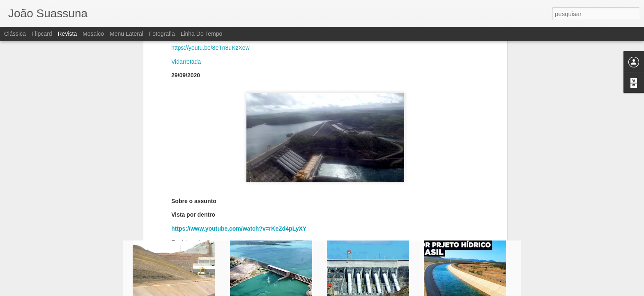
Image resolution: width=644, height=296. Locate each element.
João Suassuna (374, 192)
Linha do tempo (202, 34)
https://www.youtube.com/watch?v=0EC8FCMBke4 (240, 163)
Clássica (15, 34)
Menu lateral (126, 34)
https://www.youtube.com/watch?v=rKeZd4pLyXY (239, 136)
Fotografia (162, 34)
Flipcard (42, 34)
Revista (67, 34)
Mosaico (93, 34)
